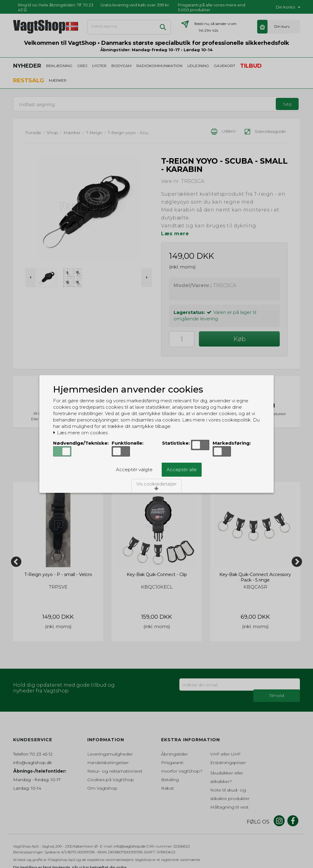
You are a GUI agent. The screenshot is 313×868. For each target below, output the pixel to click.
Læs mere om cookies (80, 433)
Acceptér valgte (134, 470)
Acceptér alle (182, 470)
